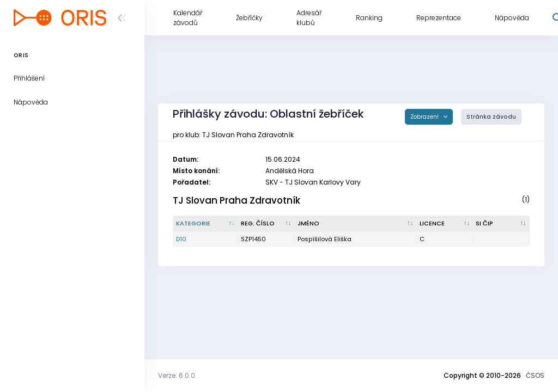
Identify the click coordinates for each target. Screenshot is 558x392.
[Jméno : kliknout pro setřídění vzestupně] (356, 224)
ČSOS (535, 375)
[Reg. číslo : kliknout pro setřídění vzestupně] (266, 224)
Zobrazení (425, 117)
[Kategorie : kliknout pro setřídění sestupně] (206, 224)
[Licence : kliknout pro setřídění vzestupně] (445, 224)
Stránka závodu (491, 117)
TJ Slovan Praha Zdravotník (236, 200)
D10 (181, 239)
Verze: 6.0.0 (177, 375)
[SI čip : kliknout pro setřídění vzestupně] (501, 224)
